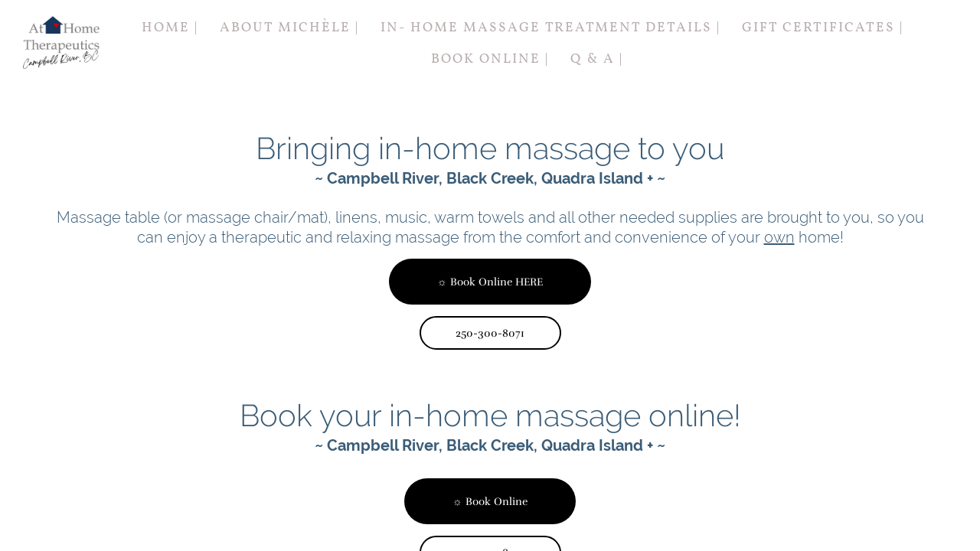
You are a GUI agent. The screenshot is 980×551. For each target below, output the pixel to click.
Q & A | (597, 59)
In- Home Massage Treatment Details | (550, 28)
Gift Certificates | (823, 28)
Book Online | (490, 59)
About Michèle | (289, 28)
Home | (170, 28)
